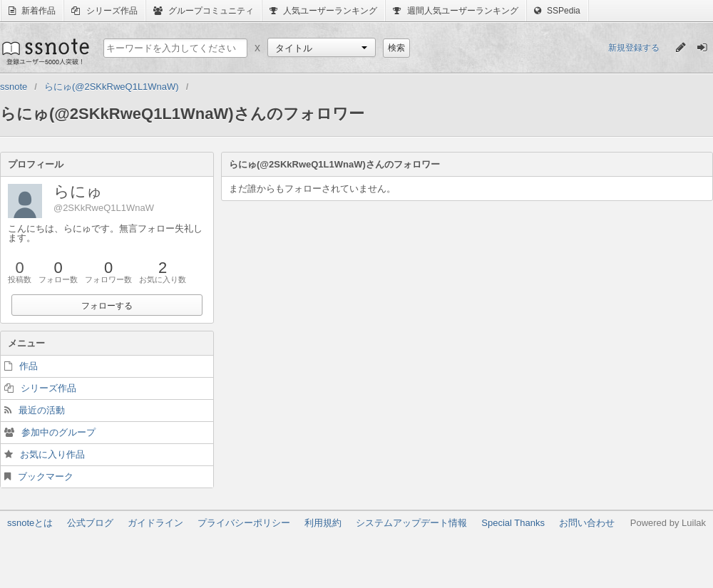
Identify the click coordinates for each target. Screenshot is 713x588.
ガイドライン (155, 523)
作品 (29, 366)
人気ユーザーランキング (323, 11)
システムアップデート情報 (411, 523)
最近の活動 (42, 410)
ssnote (45, 51)
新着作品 (32, 11)
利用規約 (323, 523)
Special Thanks (513, 523)
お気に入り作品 (52, 454)
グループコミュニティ (204, 11)
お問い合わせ (587, 523)
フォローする (107, 306)
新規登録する (634, 48)
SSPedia (557, 11)
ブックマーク (46, 476)
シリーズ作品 (104, 11)
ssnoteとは (30, 523)
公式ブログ (90, 523)
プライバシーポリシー (244, 523)
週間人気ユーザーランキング (455, 11)
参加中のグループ (58, 432)
